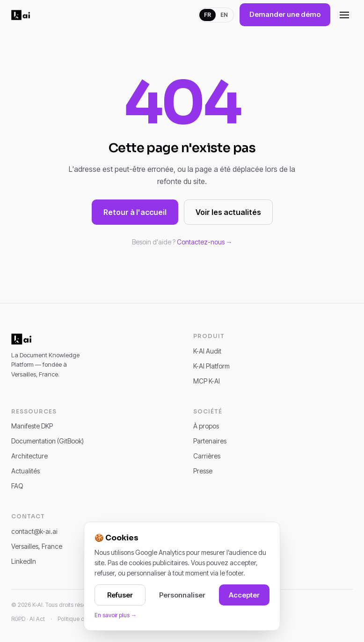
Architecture (29, 456)
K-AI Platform (211, 366)
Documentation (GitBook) (47, 441)
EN (224, 15)
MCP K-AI (207, 381)
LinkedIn (24, 561)
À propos (206, 426)
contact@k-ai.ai (34, 531)
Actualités (25, 471)
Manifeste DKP (32, 426)
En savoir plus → (116, 615)
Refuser (120, 595)
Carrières (207, 456)
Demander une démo (285, 14)
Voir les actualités (228, 212)
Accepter (244, 595)
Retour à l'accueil (135, 212)
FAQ (17, 486)
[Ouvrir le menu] (344, 15)
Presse (203, 471)
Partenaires (210, 441)
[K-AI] (21, 15)
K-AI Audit (207, 351)
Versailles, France (37, 546)
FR (207, 15)
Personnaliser (182, 595)
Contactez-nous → (205, 242)
